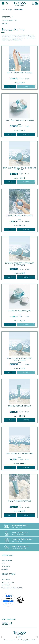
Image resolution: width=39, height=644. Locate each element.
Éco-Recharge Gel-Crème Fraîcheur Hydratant (20, 169)
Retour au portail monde (12, 640)
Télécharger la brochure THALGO (12, 588)
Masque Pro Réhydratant (20, 501)
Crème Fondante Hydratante (20, 216)
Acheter (26, 134)
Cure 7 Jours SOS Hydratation (19, 454)
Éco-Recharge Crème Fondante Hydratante (20, 264)
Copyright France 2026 (28, 640)
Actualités (4, 569)
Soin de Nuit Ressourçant (20, 311)
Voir (10, 87)
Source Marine (19, 10)
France (20, 637)
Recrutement (6, 566)
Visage (10, 10)
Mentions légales (7, 560)
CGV (3, 563)
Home (3, 10)
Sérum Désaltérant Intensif (19, 73)
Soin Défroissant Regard (20, 406)
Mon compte (6, 579)
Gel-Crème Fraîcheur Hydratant (20, 120)
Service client (6, 585)
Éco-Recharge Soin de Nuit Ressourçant (19, 359)
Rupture (29, 86)
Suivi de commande (8, 582)
